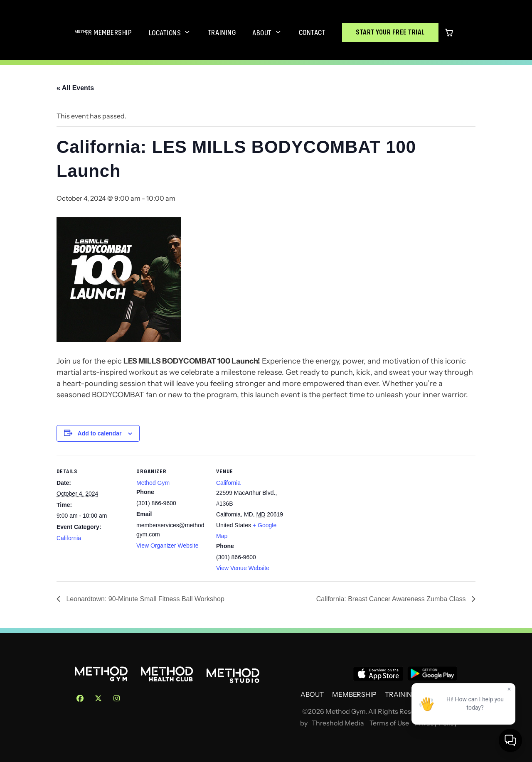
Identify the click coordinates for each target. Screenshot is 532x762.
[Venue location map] (340, 512)
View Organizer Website (167, 546)
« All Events (75, 88)
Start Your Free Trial (390, 32)
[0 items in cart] (449, 32)
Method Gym (153, 483)
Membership (113, 32)
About (262, 33)
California (69, 538)
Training (222, 32)
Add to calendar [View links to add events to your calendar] (100, 433)
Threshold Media (338, 723)
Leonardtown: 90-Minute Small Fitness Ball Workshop (144, 599)
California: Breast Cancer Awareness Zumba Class (392, 599)
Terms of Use (389, 723)
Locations (165, 33)
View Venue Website (243, 568)
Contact (312, 32)
